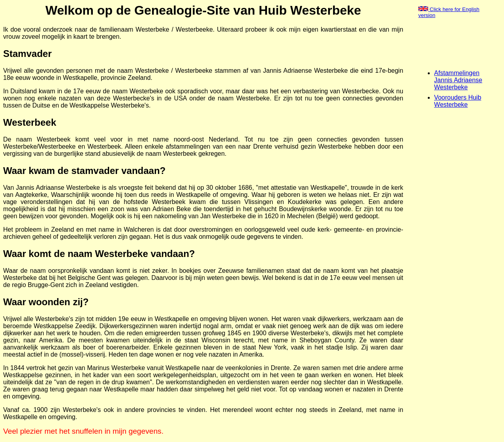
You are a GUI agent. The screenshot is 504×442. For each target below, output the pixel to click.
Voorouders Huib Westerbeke (458, 101)
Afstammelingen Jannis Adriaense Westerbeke (458, 80)
